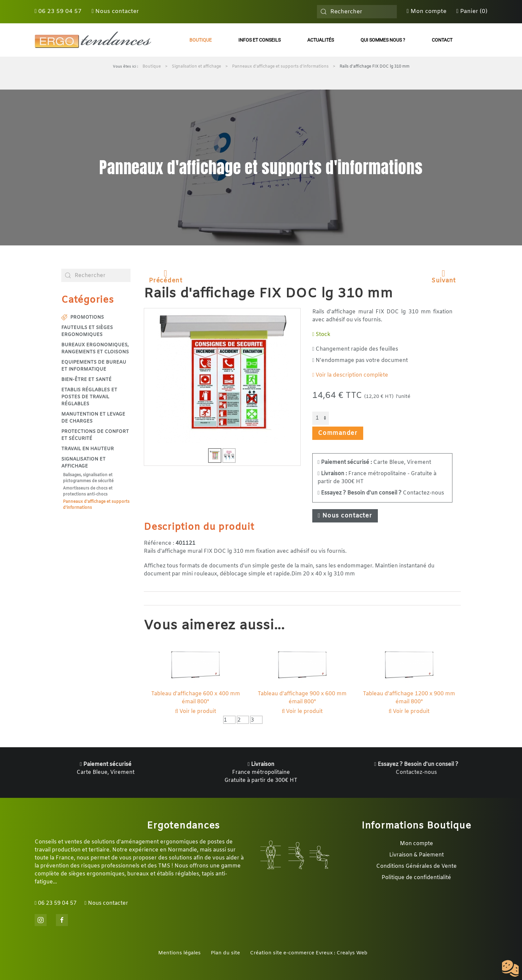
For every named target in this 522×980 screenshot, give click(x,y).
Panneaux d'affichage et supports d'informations (96, 505)
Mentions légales (179, 953)
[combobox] (357, 12)
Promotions (83, 318)
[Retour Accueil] (93, 40)
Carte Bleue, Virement (374, 462)
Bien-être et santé (86, 380)
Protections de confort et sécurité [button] (95, 435)
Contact (442, 40)
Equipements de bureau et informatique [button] (94, 366)
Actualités (321, 40)
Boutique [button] (201, 40)
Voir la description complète (350, 375)
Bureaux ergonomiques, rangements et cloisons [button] (95, 349)
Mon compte (427, 11)
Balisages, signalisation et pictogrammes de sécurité (88, 478)
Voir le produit (196, 711)
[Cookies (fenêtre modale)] (510, 969)
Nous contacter (115, 11)
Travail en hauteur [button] (88, 449)
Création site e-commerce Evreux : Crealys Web (309, 953)
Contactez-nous (381, 493)
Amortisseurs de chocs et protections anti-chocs (88, 491)
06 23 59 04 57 (58, 11)
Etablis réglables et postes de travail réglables (89, 397)
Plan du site (225, 953)
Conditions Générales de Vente (416, 866)
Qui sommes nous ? (383, 40)
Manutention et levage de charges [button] (93, 418)
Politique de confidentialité (416, 878)
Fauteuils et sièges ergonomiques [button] (87, 331)
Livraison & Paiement (416, 855)
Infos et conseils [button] (260, 40)
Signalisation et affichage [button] (83, 463)
